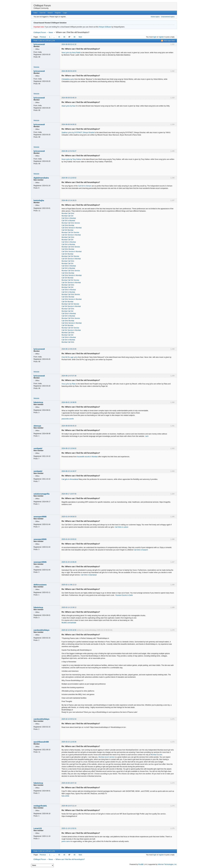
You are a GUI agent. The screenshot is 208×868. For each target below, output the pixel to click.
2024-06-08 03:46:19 (69, 98)
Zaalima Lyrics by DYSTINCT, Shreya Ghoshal (78, 133)
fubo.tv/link (65, 796)
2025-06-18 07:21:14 (69, 806)
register (161, 37)
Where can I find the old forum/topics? (73, 32)
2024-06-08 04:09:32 (69, 124)
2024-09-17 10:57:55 (69, 494)
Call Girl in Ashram (85, 186)
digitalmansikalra (41, 178)
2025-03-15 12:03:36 (69, 742)
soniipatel (38, 448)
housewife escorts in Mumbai (87, 457)
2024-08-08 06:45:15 (69, 426)
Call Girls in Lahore (122, 527)
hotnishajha (39, 200)
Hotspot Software (105, 27)
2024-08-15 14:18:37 (69, 471)
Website (36, 67)
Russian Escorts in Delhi (124, 595)
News (51, 32)
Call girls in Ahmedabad (70, 479)
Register (58, 13)
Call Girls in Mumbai (69, 218)
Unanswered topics (168, 17)
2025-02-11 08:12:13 (69, 585)
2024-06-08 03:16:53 (69, 71)
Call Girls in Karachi (141, 550)
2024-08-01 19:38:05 (69, 402)
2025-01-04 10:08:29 (69, 562)
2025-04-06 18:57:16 (69, 783)
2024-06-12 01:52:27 (69, 151)
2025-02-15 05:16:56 (69, 630)
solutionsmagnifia (42, 494)
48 (74, 37)
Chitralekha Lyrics (68, 79)
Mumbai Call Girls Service (71, 223)
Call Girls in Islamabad (89, 575)
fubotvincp (38, 402)
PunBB (141, 864)
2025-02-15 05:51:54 (69, 719)
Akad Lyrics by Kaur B (69, 106)
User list (43, 13)
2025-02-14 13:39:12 (69, 607)
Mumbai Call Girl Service (70, 232)
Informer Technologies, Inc (167, 864)
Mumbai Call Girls (68, 213)
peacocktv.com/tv (68, 419)
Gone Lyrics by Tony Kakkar (71, 159)
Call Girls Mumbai (68, 225)
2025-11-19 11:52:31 (69, 828)
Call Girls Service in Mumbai (72, 228)
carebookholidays (41, 630)
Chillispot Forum (42, 6)
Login (65, 13)
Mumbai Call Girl (67, 216)
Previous (43, 37)
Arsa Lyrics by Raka (69, 384)
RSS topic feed (169, 41)
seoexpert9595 (40, 517)
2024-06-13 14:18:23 (69, 200)
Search (50, 13)
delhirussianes (40, 585)
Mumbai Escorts (156, 755)
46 (64, 37)
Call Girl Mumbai (67, 230)
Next (80, 37)
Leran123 (38, 828)
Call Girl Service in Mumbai (71, 235)
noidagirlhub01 (40, 806)
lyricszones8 (39, 44)
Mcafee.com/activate (69, 623)
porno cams (66, 841)
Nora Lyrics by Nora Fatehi (71, 53)
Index (35, 13)
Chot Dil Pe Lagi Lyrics (70, 357)
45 (59, 37)
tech (147, 436)
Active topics (155, 17)
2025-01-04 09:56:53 (69, 517)
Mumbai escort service (106, 757)
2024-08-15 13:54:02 (69, 448)
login (155, 37)
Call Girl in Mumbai (68, 221)
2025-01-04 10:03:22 (69, 539)
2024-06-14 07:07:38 (69, 376)
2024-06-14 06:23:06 (69, 349)
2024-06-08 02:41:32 (69, 44)
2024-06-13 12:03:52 (69, 178)
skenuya (37, 426)
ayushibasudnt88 (41, 742)
